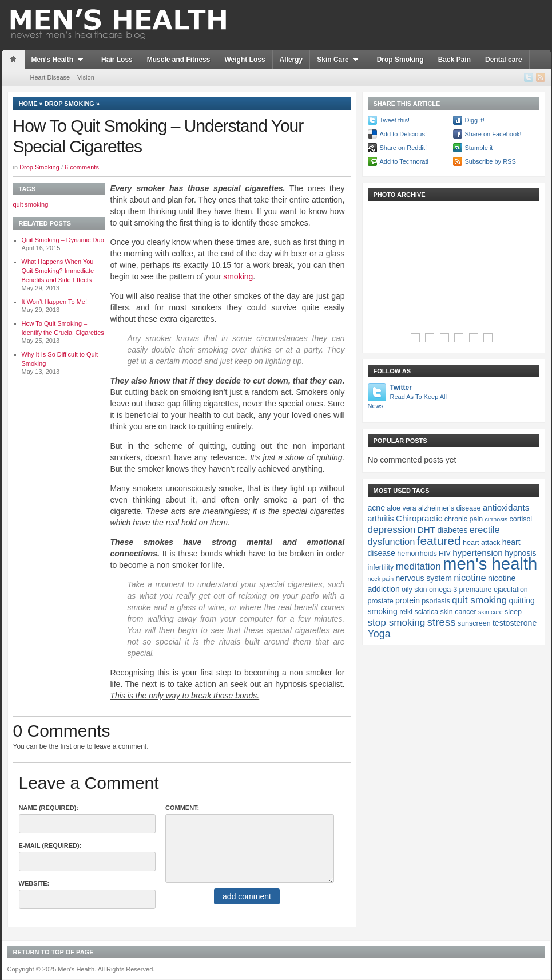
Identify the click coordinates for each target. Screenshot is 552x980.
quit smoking (31, 204)
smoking (238, 276)
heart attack (481, 543)
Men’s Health (59, 60)
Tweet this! (395, 120)
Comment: (182, 808)
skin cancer (458, 612)
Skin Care (339, 60)
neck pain (381, 579)
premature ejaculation (494, 590)
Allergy (291, 60)
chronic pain (464, 519)
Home (28, 104)
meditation (418, 566)
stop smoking (397, 622)
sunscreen (474, 623)
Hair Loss (117, 60)
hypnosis (520, 553)
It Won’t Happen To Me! (55, 302)
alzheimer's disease (449, 508)
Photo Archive (400, 195)
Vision (86, 77)
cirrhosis (497, 519)
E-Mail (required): (50, 845)
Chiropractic (419, 518)
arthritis (381, 519)
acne (376, 508)
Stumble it (479, 148)
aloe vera (401, 508)
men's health (490, 564)
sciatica (426, 612)
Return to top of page (53, 952)
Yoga (379, 634)
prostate (381, 601)
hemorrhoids (417, 554)
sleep (513, 612)
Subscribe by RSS (491, 161)
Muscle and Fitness (179, 60)
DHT (426, 530)
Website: (34, 883)
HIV (445, 554)
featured (439, 541)
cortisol (521, 519)
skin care (491, 612)
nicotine (470, 578)
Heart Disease (50, 77)
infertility (381, 567)
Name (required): (49, 808)
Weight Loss (245, 60)
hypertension (478, 553)
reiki (406, 612)
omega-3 (443, 590)
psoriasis (436, 601)
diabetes (452, 530)
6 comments (82, 167)
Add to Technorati (404, 161)
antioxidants (506, 507)
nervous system (423, 578)
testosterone (515, 623)
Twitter (408, 397)
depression (392, 529)
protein (408, 600)
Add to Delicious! (404, 134)
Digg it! (475, 120)
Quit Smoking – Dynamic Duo (63, 240)
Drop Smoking (400, 60)
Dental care (504, 60)
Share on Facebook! (493, 134)
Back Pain (454, 60)
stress (442, 622)
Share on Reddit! (404, 148)
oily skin (414, 590)
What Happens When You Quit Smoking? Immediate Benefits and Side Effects (58, 271)
